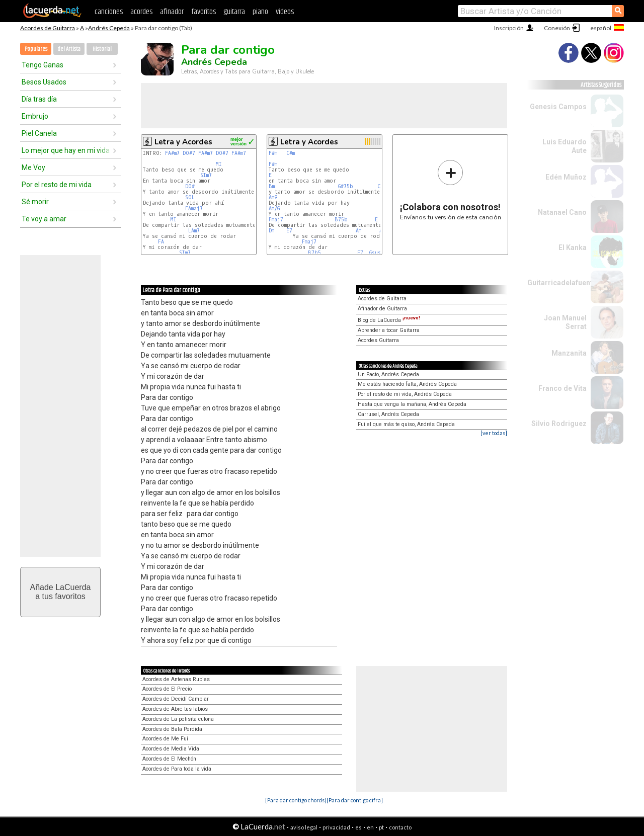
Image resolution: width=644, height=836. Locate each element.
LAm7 (194, 231)
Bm (272, 186)
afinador (172, 12)
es (358, 827)
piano (260, 12)
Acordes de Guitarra (48, 28)
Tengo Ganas (43, 65)
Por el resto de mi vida (57, 185)
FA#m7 (172, 153)
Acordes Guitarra (378, 340)
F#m (273, 153)
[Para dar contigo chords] (296, 800)
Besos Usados (44, 82)
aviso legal (304, 827)
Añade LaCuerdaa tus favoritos (61, 592)
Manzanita (569, 353)
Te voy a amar (44, 219)
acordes (141, 12)
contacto (400, 827)
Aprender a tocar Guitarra (389, 330)
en (370, 827)
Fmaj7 (276, 220)
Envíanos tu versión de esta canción (451, 190)
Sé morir (35, 202)
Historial (102, 49)
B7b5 (314, 253)
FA (161, 242)
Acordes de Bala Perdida (172, 729)
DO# (190, 186)
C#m (291, 153)
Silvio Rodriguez (559, 424)
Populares (36, 49)
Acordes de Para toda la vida (177, 769)
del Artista (69, 49)
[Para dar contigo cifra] (355, 800)
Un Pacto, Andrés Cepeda (388, 374)
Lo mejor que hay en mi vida (66, 150)
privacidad (336, 827)
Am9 (273, 197)
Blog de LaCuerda (389, 320)
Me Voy (33, 168)
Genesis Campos (558, 107)
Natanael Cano (562, 212)
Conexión (557, 28)
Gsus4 (377, 253)
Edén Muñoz (566, 177)
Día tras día (39, 99)
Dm (271, 231)
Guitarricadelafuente (562, 283)
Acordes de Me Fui (165, 739)
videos (285, 12)
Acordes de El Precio (167, 689)
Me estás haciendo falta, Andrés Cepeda (407, 384)
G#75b (346, 186)
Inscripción (509, 28)
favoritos (204, 12)
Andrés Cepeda (109, 28)
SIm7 (206, 175)
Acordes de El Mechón (169, 759)
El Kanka (573, 247)
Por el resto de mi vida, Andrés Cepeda (405, 394)
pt (381, 827)
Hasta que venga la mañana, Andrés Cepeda (412, 404)
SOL (190, 197)
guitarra (234, 12)
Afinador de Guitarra (382, 309)
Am (358, 231)
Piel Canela (39, 133)
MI (219, 164)
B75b (341, 220)
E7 (289, 231)
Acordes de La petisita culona (178, 719)
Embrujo (35, 116)
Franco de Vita (562, 388)
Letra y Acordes (183, 142)
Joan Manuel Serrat (565, 322)
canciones (109, 12)
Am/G (274, 208)
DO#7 (189, 153)
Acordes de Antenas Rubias (176, 679)
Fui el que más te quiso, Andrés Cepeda (406, 424)
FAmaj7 (194, 208)
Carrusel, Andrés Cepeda (388, 414)
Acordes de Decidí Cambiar (176, 699)
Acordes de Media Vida (171, 749)
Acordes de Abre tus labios (175, 709)
